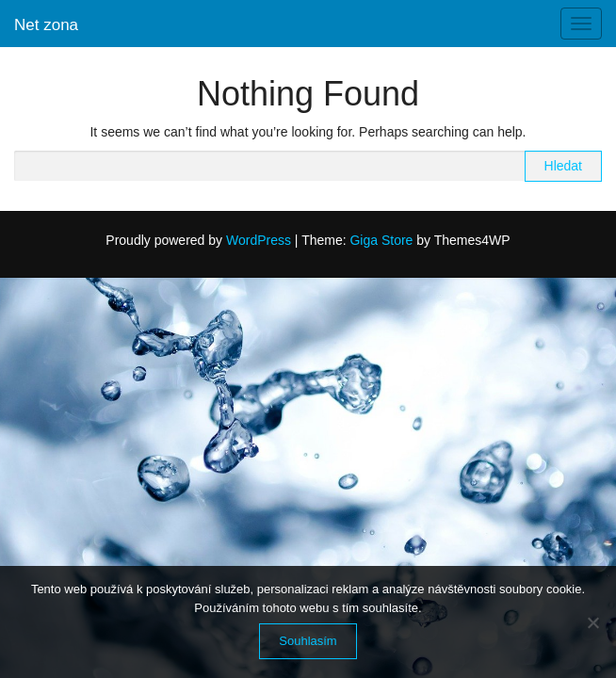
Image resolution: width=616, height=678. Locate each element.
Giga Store (381, 240)
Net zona (46, 25)
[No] (592, 622)
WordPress (259, 240)
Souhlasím (308, 641)
